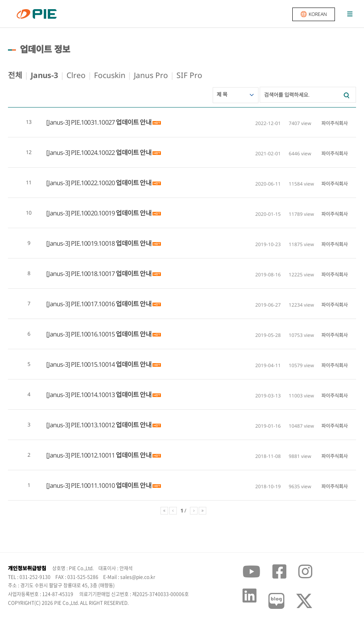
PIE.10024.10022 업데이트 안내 (111, 153)
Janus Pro (151, 75)
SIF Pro (189, 75)
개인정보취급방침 (27, 568)
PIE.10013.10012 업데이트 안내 (111, 425)
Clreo (76, 75)
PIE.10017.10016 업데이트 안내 (111, 304)
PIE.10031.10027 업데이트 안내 (111, 122)
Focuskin (110, 75)
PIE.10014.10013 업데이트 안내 (111, 395)
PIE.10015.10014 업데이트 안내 (111, 364)
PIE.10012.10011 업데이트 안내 (111, 455)
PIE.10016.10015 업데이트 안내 (111, 334)
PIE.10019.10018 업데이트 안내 (111, 243)
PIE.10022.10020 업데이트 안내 (111, 183)
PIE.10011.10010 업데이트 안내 (111, 485)
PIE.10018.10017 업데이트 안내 (111, 274)
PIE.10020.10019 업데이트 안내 (111, 213)
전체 (15, 75)
